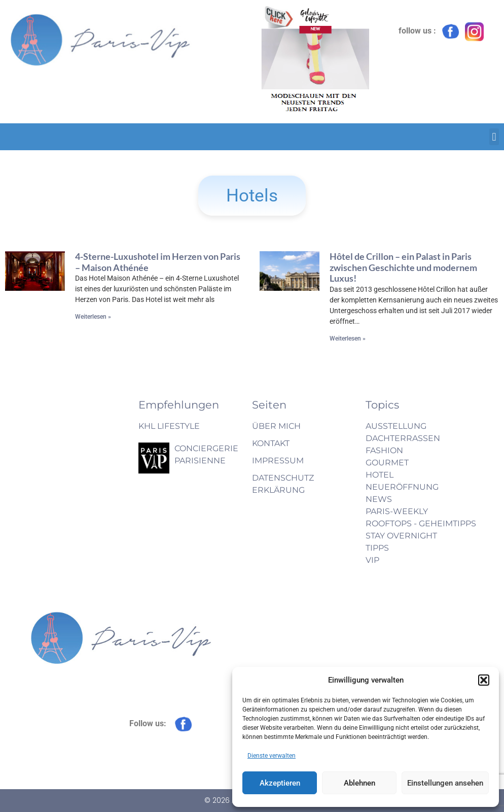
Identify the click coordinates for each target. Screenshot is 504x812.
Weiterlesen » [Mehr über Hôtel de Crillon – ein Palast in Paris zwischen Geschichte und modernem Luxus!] (348, 339)
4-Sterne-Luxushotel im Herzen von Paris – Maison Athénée (158, 262)
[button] (484, 680)
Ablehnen (359, 783)
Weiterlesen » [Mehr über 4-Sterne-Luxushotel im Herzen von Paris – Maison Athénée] (93, 317)
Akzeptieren (280, 783)
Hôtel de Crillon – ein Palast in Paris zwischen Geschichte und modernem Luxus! (403, 267)
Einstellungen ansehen (445, 783)
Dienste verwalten (272, 756)
